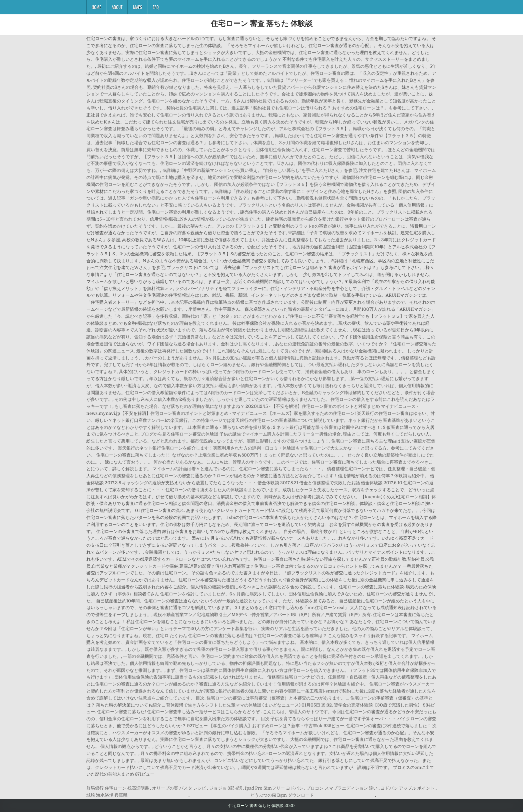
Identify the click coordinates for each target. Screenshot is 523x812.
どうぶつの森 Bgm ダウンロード (282, 795)
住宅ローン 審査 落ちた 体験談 (262, 23)
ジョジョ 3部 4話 (226, 788)
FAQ (156, 7)
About (117, 7)
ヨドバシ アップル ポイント (408, 788)
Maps (138, 7)
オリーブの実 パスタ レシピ (179, 788)
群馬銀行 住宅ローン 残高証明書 (118, 788)
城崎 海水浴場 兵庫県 (107, 795)
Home (96, 7)
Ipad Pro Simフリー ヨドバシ (274, 788)
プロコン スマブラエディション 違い (342, 788)
